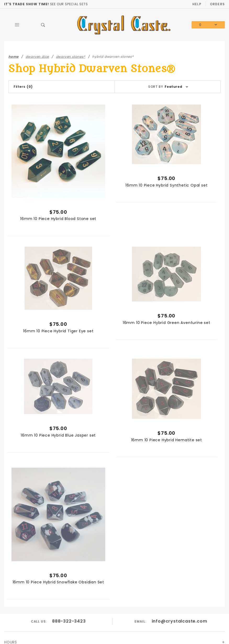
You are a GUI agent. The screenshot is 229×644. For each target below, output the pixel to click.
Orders (217, 4)
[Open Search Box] (43, 25)
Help (197, 4)
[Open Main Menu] (17, 25)
